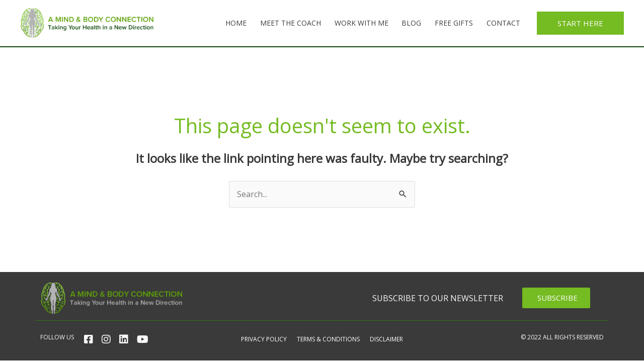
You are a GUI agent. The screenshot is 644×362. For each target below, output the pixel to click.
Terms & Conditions (328, 340)
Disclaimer (386, 340)
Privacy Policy (264, 340)
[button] (580, 23)
